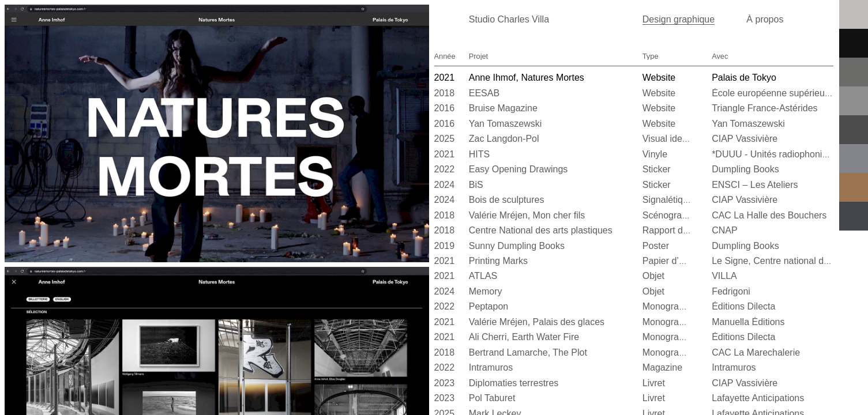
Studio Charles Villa (509, 19)
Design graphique (679, 19)
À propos (765, 19)
